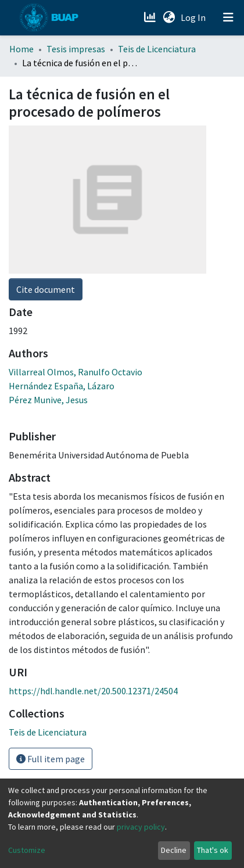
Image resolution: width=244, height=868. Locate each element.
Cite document (46, 289)
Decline (174, 850)
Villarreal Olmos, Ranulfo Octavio (76, 372)
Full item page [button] (51, 759)
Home (21, 49)
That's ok (213, 850)
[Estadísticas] (151, 17)
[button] (169, 17)
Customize (27, 850)
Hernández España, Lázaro (62, 386)
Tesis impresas (76, 49)
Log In (194, 17)
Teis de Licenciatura (157, 49)
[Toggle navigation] (228, 17)
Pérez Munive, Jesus (48, 400)
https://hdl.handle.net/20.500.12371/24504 (93, 691)
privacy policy (141, 827)
